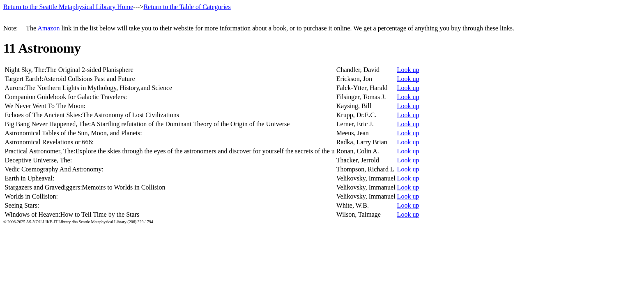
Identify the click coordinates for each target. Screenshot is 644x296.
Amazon (48, 28)
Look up (408, 70)
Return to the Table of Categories (187, 7)
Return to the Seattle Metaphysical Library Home (68, 7)
